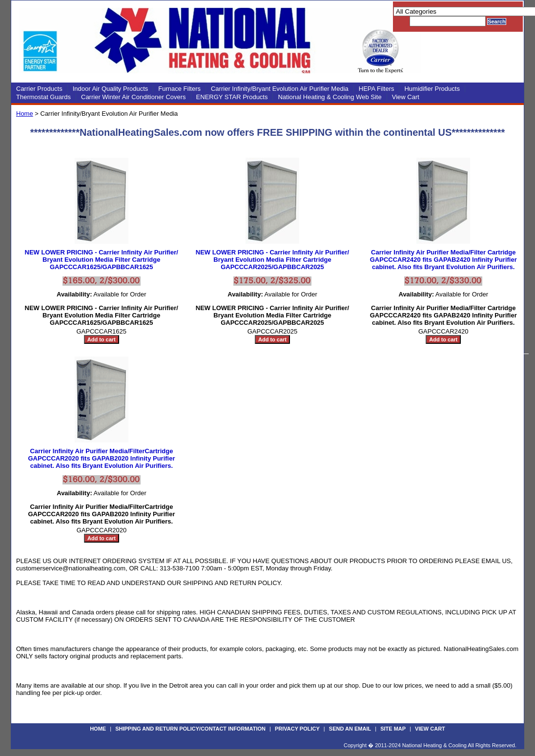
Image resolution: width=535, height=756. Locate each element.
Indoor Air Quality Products (111, 89)
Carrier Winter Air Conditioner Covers (134, 97)
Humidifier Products (432, 89)
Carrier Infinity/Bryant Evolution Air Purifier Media (280, 89)
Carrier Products (39, 89)
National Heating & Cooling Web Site (329, 97)
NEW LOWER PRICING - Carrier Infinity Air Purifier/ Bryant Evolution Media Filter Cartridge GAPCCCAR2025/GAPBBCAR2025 (272, 260)
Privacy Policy (297, 729)
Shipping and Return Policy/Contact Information (190, 729)
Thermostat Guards (43, 97)
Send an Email (350, 729)
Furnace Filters (179, 89)
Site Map (393, 729)
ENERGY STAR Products (232, 97)
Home (25, 114)
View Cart (406, 97)
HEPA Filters (377, 89)
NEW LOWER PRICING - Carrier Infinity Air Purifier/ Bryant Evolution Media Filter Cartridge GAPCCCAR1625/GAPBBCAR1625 (102, 260)
